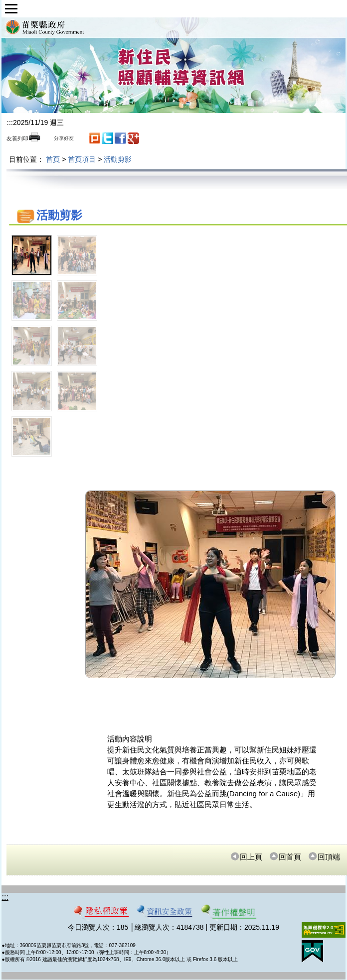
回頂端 (324, 857)
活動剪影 (118, 159)
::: (10, 122)
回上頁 (246, 857)
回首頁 (285, 857)
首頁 (53, 159)
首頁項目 (82, 159)
